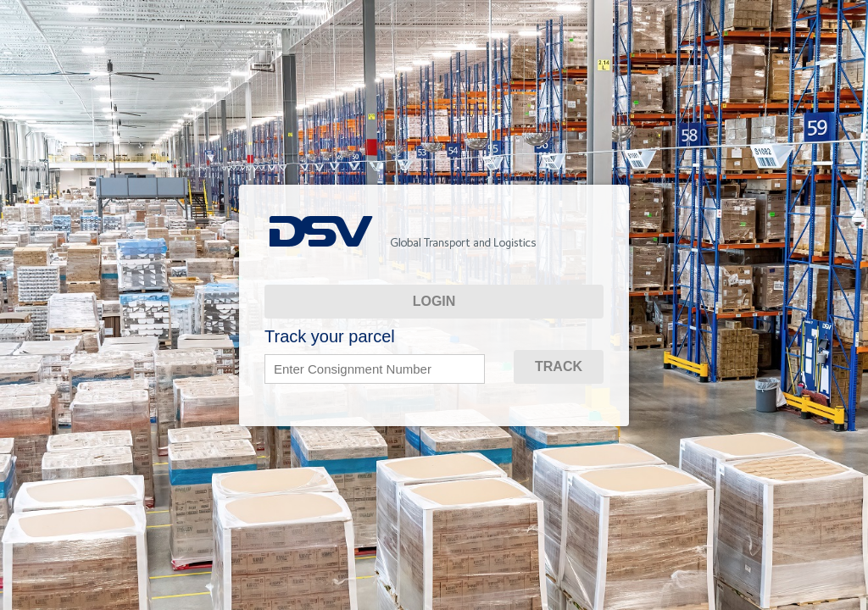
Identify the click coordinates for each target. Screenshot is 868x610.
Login (434, 301)
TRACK (559, 366)
